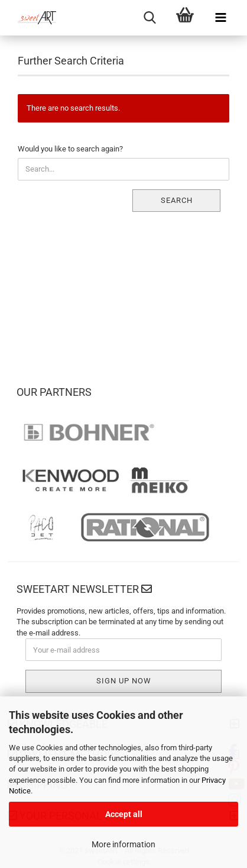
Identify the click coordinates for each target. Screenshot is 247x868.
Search (177, 200)
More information (123, 844)
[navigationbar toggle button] (220, 18)
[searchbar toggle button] (149, 18)
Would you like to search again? (70, 149)
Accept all (124, 814)
